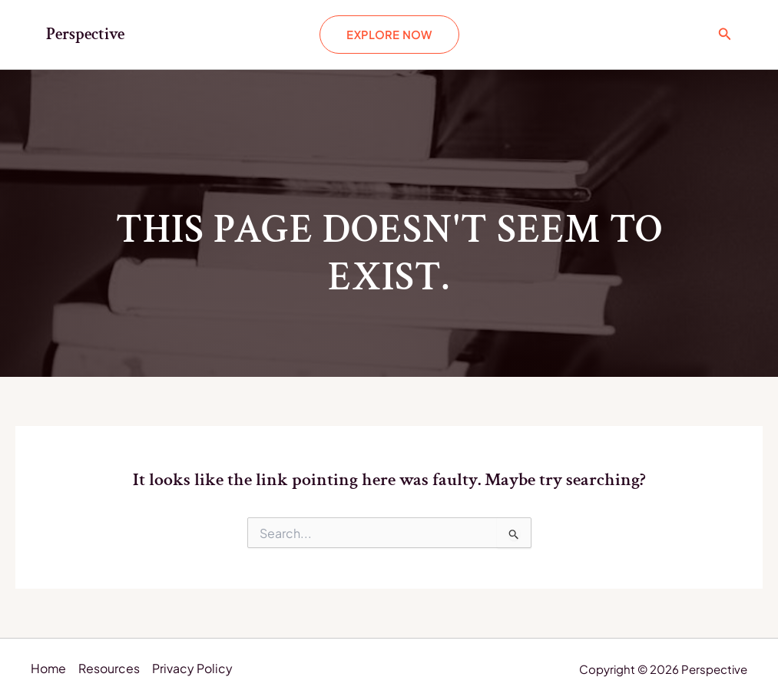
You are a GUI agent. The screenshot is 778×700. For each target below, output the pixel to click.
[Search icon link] (725, 34)
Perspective (85, 34)
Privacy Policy (193, 670)
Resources (110, 670)
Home (49, 670)
